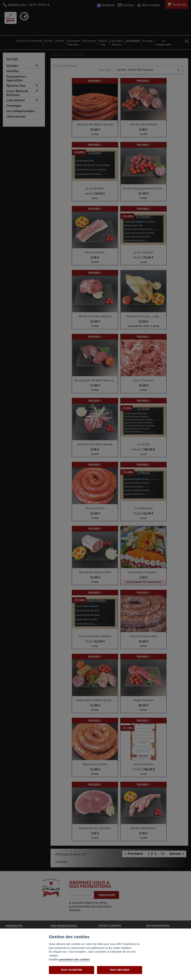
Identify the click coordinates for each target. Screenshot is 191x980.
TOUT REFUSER (119, 970)
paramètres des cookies (74, 959)
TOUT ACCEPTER (72, 970)
